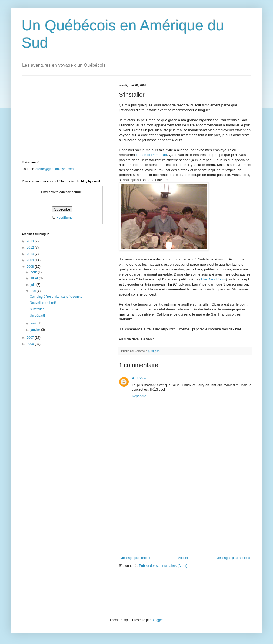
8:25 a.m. (144, 378)
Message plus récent (135, 558)
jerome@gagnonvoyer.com (54, 169)
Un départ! (37, 316)
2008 (31, 267)
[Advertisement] (185, 516)
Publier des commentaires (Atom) (163, 566)
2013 (31, 241)
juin (34, 285)
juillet (35, 278)
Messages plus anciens (233, 558)
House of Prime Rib (151, 155)
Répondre (139, 396)
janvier (36, 330)
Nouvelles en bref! (43, 303)
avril (34, 323)
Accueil (183, 558)
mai (34, 291)
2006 (31, 344)
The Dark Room (213, 279)
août (34, 272)
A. (134, 378)
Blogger (157, 620)
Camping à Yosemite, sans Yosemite (56, 297)
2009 (31, 260)
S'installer (37, 309)
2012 (31, 248)
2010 (31, 254)
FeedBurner (65, 218)
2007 (31, 338)
